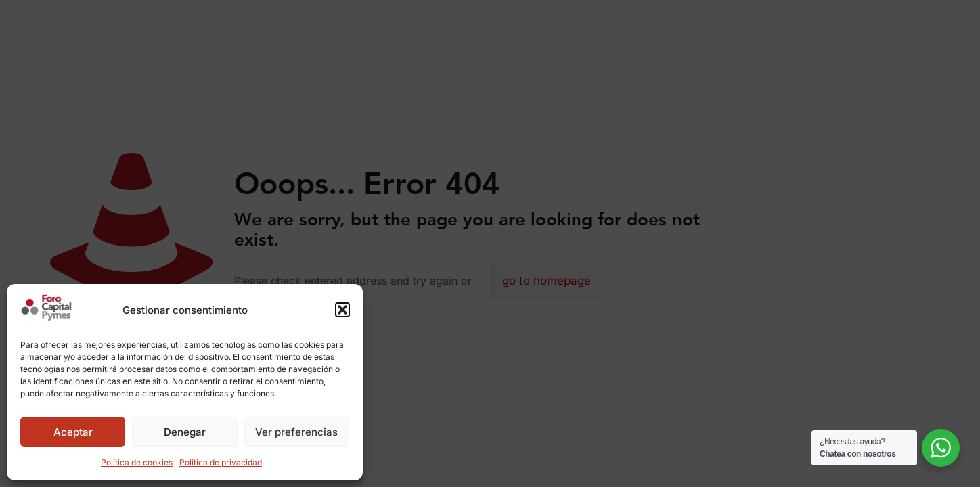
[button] (342, 310)
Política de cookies (137, 462)
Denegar (185, 432)
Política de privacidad (221, 462)
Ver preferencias (296, 432)
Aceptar (73, 432)
